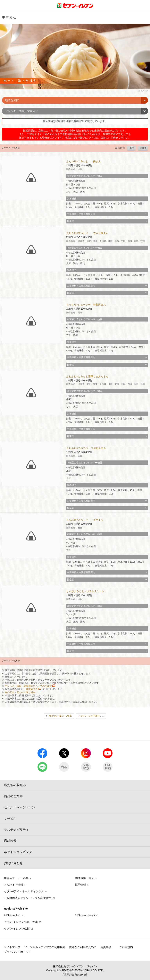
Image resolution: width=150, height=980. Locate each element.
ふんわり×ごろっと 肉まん (83, 161)
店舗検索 (10, 841)
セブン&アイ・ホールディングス (24, 891)
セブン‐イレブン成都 (17, 929)
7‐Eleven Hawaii (85, 915)
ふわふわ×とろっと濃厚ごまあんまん (87, 376)
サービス (10, 818)
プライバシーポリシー (18, 952)
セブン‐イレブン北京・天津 (21, 922)
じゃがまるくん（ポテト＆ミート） (87, 591)
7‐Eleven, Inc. (12, 915)
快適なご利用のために (83, 947)
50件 (131, 148)
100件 (143, 148)
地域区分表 (32, 689)
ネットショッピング (18, 852)
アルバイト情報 (13, 885)
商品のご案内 (13, 796)
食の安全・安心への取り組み (20, 692)
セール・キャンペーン (20, 807)
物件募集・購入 (85, 878)
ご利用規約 (126, 947)
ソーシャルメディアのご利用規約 (45, 947)
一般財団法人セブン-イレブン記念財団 (28, 898)
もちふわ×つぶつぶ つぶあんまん (86, 448)
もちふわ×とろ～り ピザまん (85, 520)
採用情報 (80, 885)
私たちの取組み (15, 785)
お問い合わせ (13, 863)
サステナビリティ (16, 830)
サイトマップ (12, 947)
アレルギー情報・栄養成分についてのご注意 (28, 686)
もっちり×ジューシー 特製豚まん (86, 305)
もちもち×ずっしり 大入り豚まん (87, 233)
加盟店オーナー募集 (16, 878)
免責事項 (106, 947)
